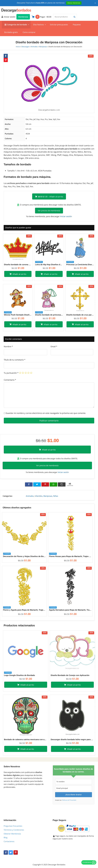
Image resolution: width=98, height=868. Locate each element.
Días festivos (38, 25)
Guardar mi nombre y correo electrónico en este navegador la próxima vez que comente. (46, 413)
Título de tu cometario (15, 360)
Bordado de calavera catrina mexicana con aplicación (26, 740)
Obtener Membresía (12, 834)
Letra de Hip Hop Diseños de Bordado (49, 265)
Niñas (56, 496)
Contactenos (9, 841)
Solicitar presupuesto (59, 25)
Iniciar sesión (8, 17)
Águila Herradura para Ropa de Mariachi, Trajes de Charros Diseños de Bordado (70, 610)
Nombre (8, 346)
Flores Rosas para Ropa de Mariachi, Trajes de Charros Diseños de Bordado (70, 556)
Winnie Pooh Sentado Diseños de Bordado (18, 315)
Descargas (25, 47)
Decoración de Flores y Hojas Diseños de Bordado (24, 556)
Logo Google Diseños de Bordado (19, 675)
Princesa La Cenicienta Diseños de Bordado (80, 265)
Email (54, 346)
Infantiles (39, 496)
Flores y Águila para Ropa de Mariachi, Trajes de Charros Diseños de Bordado (24, 610)
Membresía (23, 17)
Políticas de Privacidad (69, 800)
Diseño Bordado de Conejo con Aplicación (70, 675)
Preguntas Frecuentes (13, 826)
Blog (6, 837)
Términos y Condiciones (14, 830)
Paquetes (77, 25)
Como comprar (29, 32)
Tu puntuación (11, 373)
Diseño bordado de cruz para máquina (80, 315)
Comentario (10, 380)
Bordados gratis (11, 32)
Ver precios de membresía (49, 211)
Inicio (18, 47)
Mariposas (43, 47)
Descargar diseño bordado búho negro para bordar (72, 740)
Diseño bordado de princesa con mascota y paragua (49, 315)
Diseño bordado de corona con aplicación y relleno (18, 265)
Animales (34, 47)
